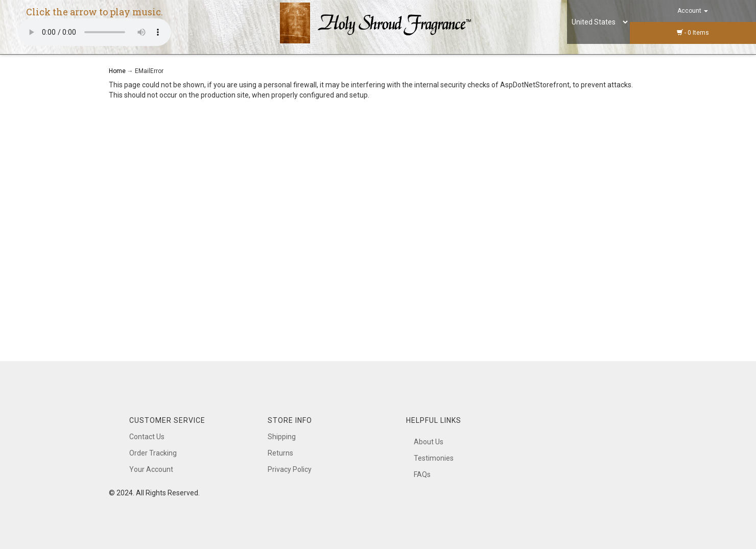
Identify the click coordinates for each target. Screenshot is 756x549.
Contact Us (147, 437)
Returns (280, 453)
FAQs (422, 474)
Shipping (282, 437)
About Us (429, 442)
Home (118, 71)
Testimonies (434, 458)
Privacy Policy (290, 469)
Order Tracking (153, 453)
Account (693, 11)
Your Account (151, 469)
